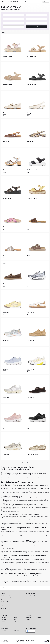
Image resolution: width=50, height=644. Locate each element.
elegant (36, 551)
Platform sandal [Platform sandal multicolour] (7, 170)
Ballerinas (3, 551)
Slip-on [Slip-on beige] (5, 113)
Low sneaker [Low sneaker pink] (6, 426)
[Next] (30, 462)
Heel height (37, 23)
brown (32, 546)
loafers (32, 472)
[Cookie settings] (48, 641)
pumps (14, 473)
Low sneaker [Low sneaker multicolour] (6, 341)
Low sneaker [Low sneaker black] (31, 426)
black (29, 546)
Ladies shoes (3, 2)
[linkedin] (6, 608)
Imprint (32, 640)
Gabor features (37, 15)
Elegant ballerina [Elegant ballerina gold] (32, 455)
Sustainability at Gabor (31, 599)
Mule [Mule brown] (28, 227)
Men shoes (9, 2)
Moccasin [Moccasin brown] (5, 284)
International (30, 631)
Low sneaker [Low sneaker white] (31, 312)
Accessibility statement (22, 642)
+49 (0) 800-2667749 (7, 599)
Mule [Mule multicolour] (4, 255)
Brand (13, 23)
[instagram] (2, 608)
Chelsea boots (37, 562)
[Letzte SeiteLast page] (27, 462)
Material (13, 19)
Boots (15, 620)
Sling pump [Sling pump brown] (6, 142)
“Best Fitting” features (13, 488)
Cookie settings (30, 642)
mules (27, 543)
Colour (13, 15)
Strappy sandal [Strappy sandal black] (32, 85)
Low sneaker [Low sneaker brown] (31, 341)
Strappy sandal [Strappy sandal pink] (7, 56)
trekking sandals (13, 541)
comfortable (25, 479)
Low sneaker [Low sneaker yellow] (6, 312)
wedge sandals (4, 541)
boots (35, 473)
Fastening (13, 27)
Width (37, 19)
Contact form (5, 601)
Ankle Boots (16, 622)
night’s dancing (40, 478)
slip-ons (27, 472)
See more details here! (15, 9)
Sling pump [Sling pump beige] (30, 113)
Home (2, 587)
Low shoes (4, 620)
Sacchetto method (24, 505)
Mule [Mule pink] (4, 227)
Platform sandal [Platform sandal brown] (7, 198)
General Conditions (20, 640)
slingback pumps (8, 546)
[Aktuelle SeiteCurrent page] (22, 462)
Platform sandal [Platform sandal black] (32, 170)
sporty (32, 551)
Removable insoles (6, 498)
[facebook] (4, 608)
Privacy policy (27, 640)
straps (26, 541)
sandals (4, 473)
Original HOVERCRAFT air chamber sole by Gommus (14, 495)
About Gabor (14, 2)
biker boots (10, 564)
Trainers (2, 516)
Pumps (3, 622)
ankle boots (37, 472)
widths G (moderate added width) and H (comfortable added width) (30, 491)
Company (4, 630)
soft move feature (12, 507)
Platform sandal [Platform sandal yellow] (32, 198)
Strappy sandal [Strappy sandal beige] (32, 56)
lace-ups (19, 536)
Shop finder (16, 630)
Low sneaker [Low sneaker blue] (31, 284)
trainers (10, 472)
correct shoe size (10, 577)
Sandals (4, 624)
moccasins (7, 536)
